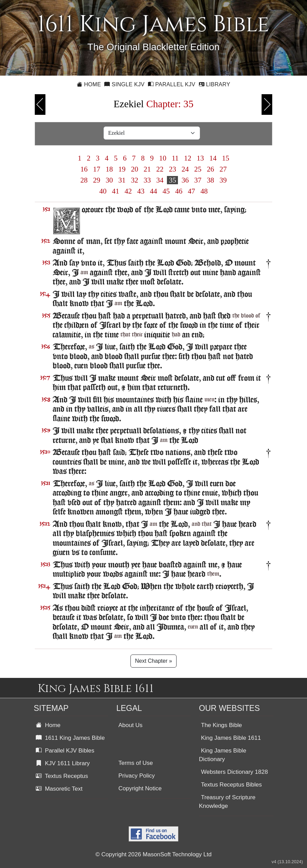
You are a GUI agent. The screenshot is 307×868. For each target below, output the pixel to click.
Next (267, 105)
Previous (40, 105)
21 (147, 169)
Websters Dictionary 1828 (234, 772)
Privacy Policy (137, 776)
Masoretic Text (59, 789)
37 (198, 180)
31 (122, 180)
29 (97, 180)
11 (175, 158)
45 (166, 191)
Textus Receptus (62, 776)
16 (84, 169)
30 (109, 180)
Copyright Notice (140, 788)
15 (226, 158)
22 (160, 169)
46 (179, 191)
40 (103, 191)
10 (163, 158)
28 (84, 180)
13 (200, 158)
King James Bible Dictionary (223, 755)
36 (185, 180)
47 (192, 191)
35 (172, 180)
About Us (130, 725)
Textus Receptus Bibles (231, 785)
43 (141, 191)
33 (147, 180)
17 (97, 169)
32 (135, 180)
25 (198, 169)
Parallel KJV (172, 84)
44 (153, 191)
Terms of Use (136, 763)
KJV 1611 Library (63, 763)
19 (122, 169)
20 (135, 169)
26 (211, 169)
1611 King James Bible (70, 738)
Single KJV (124, 84)
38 (211, 180)
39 (223, 180)
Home (89, 84)
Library (215, 84)
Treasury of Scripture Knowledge (227, 802)
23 (172, 169)
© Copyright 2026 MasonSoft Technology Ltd (153, 854)
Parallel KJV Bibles (65, 751)
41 (116, 191)
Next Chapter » (153, 661)
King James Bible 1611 (231, 738)
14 (213, 158)
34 (160, 180)
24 (185, 169)
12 (188, 158)
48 (204, 191)
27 (223, 169)
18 (109, 169)
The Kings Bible (221, 725)
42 (128, 191)
